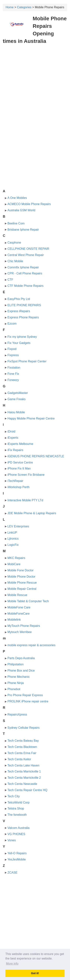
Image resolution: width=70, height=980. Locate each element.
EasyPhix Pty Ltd (19, 299)
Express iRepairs (19, 311)
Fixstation (14, 368)
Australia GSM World (21, 210)
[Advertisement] (35, 84)
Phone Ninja (16, 683)
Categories (24, 7)
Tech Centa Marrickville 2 (24, 778)
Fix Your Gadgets (19, 343)
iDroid (11, 431)
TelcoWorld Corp (18, 802)
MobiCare (14, 564)
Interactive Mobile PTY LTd (25, 500)
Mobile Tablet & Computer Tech (28, 601)
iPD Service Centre (20, 462)
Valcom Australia (18, 828)
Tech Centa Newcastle (22, 784)
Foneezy (13, 380)
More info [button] (12, 964)
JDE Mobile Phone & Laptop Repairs (32, 513)
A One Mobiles (17, 198)
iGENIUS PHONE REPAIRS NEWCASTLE (36, 456)
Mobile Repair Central (22, 589)
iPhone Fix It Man (19, 468)
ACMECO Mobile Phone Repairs (29, 204)
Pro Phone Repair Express (25, 695)
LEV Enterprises (18, 526)
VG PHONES (16, 834)
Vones (12, 840)
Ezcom (12, 324)
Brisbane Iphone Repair (23, 230)
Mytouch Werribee (20, 632)
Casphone (14, 243)
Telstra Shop (16, 808)
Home (10, 7)
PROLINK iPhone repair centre (28, 701)
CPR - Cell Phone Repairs (25, 273)
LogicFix (13, 545)
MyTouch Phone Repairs (24, 626)
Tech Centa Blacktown (22, 747)
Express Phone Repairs (23, 317)
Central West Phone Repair (26, 255)
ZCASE (12, 873)
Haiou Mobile (16, 412)
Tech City (14, 796)
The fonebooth (17, 815)
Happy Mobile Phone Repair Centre (31, 418)
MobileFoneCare (18, 614)
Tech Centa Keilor (19, 759)
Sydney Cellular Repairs (24, 728)
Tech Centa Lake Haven (23, 765)
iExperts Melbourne (20, 444)
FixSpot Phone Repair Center (27, 361)
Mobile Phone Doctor (21, 577)
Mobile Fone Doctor (21, 570)
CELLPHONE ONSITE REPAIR (28, 249)
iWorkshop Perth (18, 487)
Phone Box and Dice (21, 671)
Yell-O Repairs (17, 853)
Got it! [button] (35, 973)
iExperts (13, 438)
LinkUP (12, 533)
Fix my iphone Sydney (22, 337)
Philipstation (15, 664)
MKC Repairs (16, 558)
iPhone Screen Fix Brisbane (26, 475)
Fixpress (13, 355)
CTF (10, 280)
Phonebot (14, 689)
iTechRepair (15, 481)
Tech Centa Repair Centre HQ (27, 790)
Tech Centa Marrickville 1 (24, 771)
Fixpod (12, 349)
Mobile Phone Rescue (22, 583)
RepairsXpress (17, 715)
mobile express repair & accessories (31, 645)
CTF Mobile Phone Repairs (25, 286)
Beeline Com (16, 223)
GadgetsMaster (18, 393)
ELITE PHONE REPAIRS (24, 305)
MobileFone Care (19, 607)
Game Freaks (17, 399)
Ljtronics (13, 539)
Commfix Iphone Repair (23, 267)
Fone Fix (13, 374)
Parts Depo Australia (21, 658)
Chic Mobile (15, 261)
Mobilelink (14, 620)
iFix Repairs (15, 450)
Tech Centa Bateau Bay (23, 741)
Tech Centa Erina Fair (22, 753)
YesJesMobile (17, 859)
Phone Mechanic (19, 677)
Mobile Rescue (17, 595)
